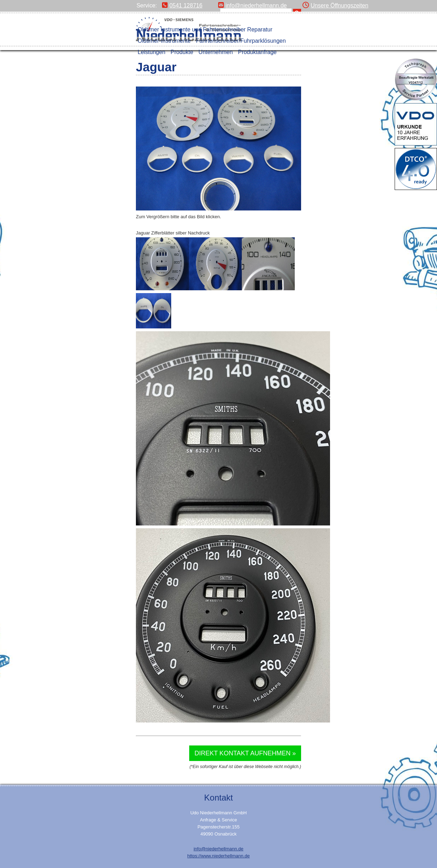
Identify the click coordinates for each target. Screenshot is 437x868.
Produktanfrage (257, 52)
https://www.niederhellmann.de (218, 856)
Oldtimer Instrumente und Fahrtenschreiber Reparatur (205, 29)
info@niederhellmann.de (253, 5)
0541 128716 (182, 5)
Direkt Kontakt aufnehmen (243, 753)
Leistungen (151, 52)
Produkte (182, 52)
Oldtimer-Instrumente (164, 41)
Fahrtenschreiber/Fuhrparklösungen (241, 41)
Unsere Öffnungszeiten (335, 5)
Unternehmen (215, 52)
